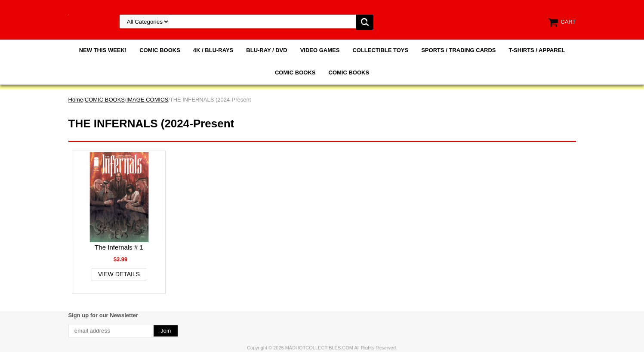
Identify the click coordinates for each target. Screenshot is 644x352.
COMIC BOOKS (160, 50)
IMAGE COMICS (148, 100)
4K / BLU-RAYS (213, 50)
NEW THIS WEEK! (103, 50)
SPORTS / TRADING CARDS (458, 50)
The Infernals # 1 (119, 247)
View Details (119, 274)
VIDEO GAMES (320, 50)
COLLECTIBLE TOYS (380, 50)
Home (76, 100)
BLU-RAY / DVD (267, 50)
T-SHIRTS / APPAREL (537, 50)
